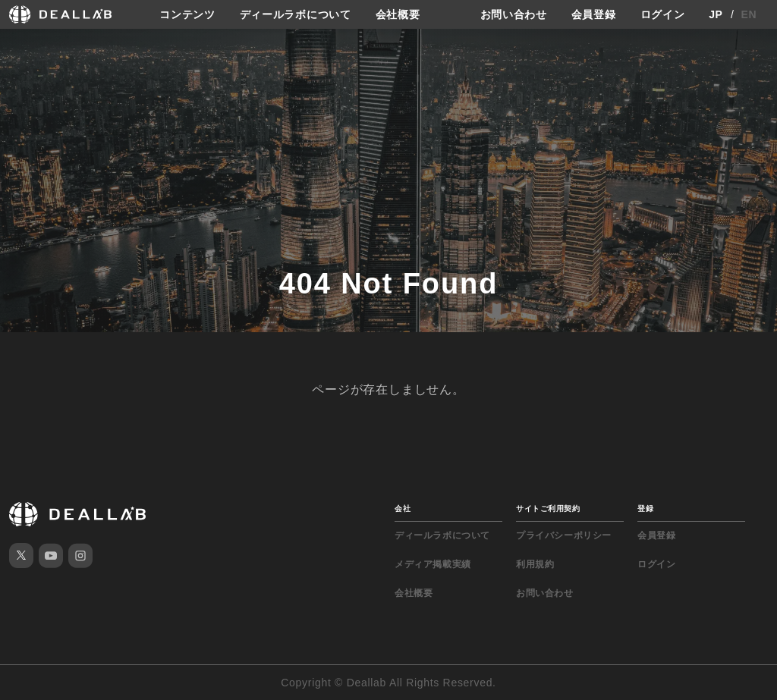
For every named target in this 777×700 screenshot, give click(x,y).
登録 (645, 509)
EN (749, 14)
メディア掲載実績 (433, 564)
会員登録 (594, 14)
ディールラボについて (296, 14)
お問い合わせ (514, 14)
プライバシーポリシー (564, 535)
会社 (403, 509)
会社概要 (398, 14)
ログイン (663, 14)
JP (716, 14)
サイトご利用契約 (548, 509)
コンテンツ (187, 14)
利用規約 (535, 564)
